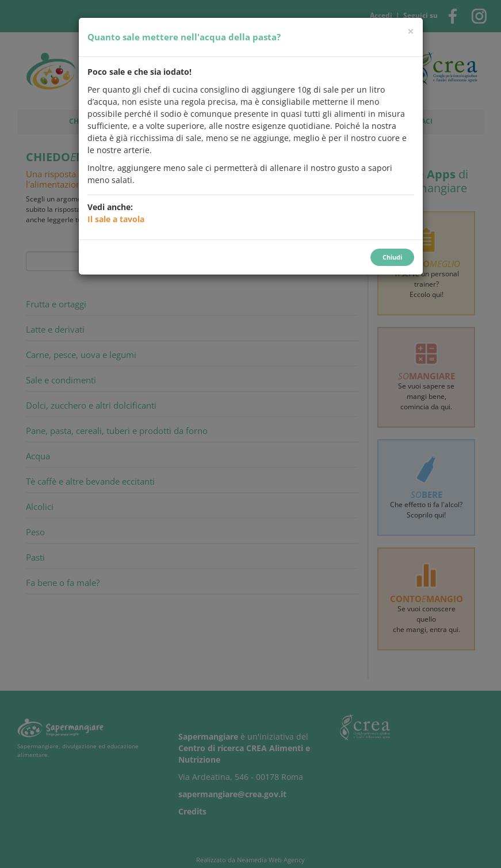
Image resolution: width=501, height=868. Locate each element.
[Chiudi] (411, 31)
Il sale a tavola (116, 219)
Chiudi (392, 257)
